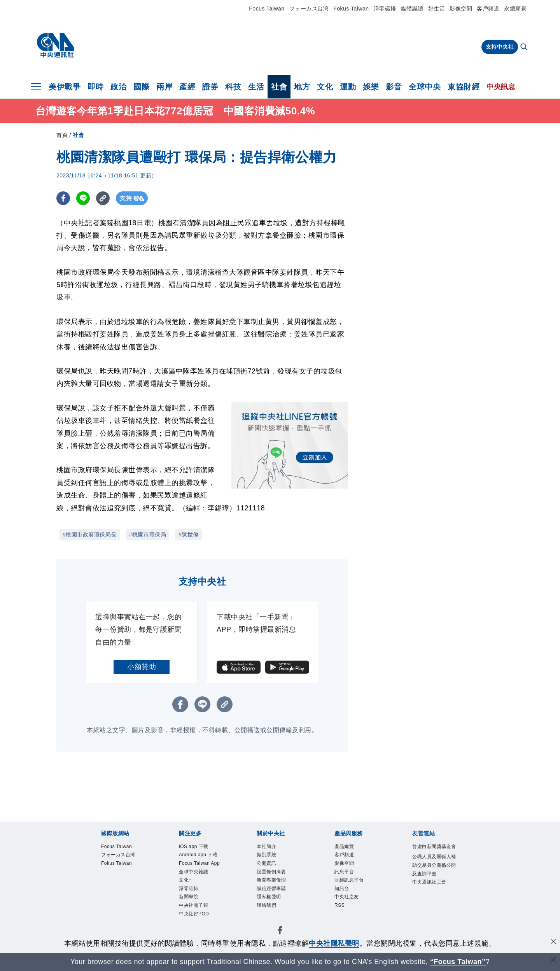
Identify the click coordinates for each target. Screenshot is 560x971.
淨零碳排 (385, 9)
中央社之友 (347, 897)
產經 (187, 87)
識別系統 (266, 855)
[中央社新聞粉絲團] (280, 932)
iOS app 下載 (194, 847)
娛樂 (371, 87)
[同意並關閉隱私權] (553, 942)
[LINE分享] (83, 198)
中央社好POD (194, 914)
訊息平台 (344, 872)
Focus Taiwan (267, 9)
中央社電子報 (193, 905)
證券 (210, 87)
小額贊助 (142, 667)
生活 (256, 87)
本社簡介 (266, 847)
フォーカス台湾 (309, 9)
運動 (348, 87)
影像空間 (461, 9)
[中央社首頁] (55, 46)
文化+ (185, 880)
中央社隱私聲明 (334, 943)
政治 (118, 87)
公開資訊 (266, 863)
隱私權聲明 (269, 897)
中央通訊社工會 (429, 882)
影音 (394, 87)
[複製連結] (103, 198)
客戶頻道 (488, 9)
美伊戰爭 (65, 87)
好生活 (437, 9)
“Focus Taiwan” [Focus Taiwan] (458, 962)
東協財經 (464, 87)
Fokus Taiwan (351, 9)
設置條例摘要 (271, 872)
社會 (279, 87)
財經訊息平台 (349, 880)
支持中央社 (500, 47)
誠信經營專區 (271, 889)
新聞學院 (189, 897)
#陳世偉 (189, 535)
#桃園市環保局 (148, 535)
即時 (95, 87)
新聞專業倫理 (271, 880)
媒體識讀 (412, 9)
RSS (339, 905)
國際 (141, 87)
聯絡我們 (266, 905)
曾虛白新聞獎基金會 (434, 847)
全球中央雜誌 (193, 872)
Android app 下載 (198, 855)
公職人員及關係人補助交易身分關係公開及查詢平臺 (434, 865)
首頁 (62, 135)
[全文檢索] (525, 47)
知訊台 (342, 889)
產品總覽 (344, 847)
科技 (233, 87)
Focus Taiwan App (199, 863)
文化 (325, 87)
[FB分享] (63, 198)
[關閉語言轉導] (553, 961)
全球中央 (425, 87)
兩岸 (164, 87)
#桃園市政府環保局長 (90, 535)
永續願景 (515, 9)
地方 (302, 87)
